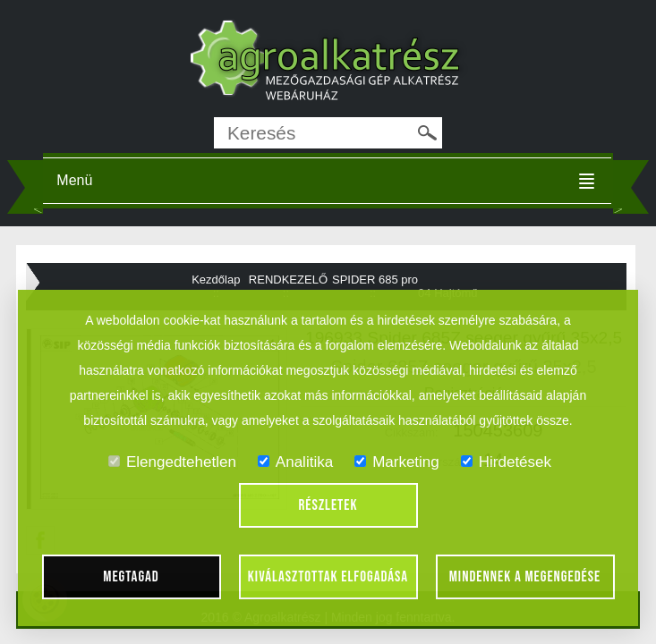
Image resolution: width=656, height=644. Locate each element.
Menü (74, 180)
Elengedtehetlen (172, 462)
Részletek (328, 505)
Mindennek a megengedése (525, 577)
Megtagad (131, 577)
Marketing (397, 462)
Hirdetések (506, 462)
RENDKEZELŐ (288, 280)
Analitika (295, 462)
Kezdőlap (216, 280)
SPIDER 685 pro (375, 280)
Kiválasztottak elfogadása (328, 577)
